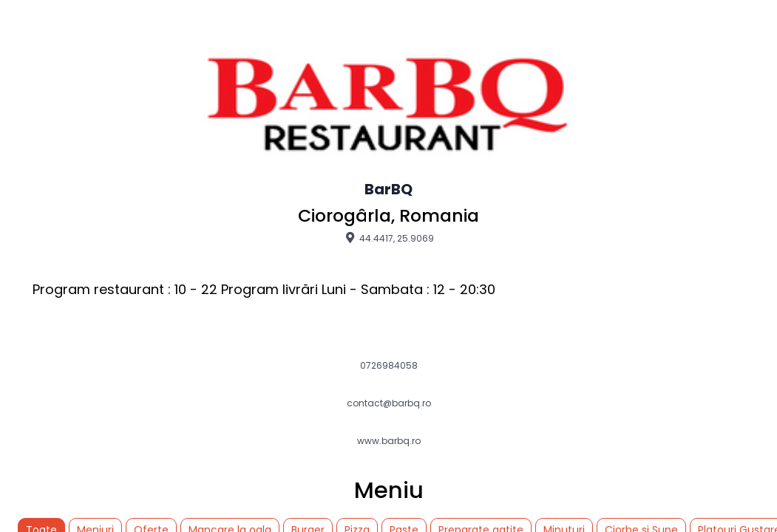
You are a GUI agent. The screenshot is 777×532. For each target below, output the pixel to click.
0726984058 (389, 366)
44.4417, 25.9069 (388, 238)
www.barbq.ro (389, 441)
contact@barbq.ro (389, 403)
